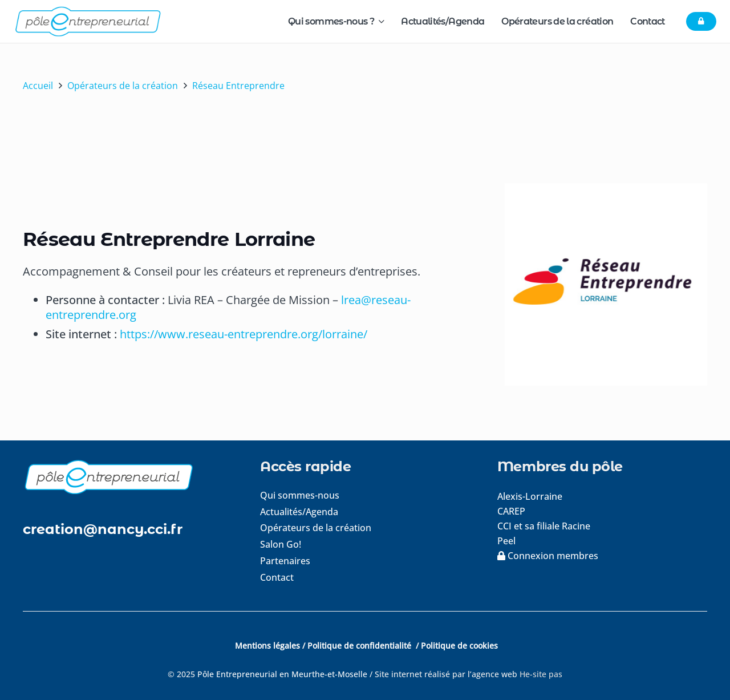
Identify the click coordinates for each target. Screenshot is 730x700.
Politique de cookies (459, 646)
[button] (379, 21)
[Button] (701, 22)
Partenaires (285, 561)
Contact (277, 577)
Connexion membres (548, 556)
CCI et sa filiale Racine (545, 526)
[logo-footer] (128, 477)
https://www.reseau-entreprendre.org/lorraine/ (244, 334)
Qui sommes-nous (300, 495)
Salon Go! (281, 544)
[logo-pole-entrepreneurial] (88, 21)
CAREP (511, 511)
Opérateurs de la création (316, 528)
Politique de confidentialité (360, 646)
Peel (506, 541)
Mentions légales (267, 646)
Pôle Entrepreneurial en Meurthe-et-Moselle (282, 674)
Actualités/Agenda (299, 512)
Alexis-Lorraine (530, 496)
